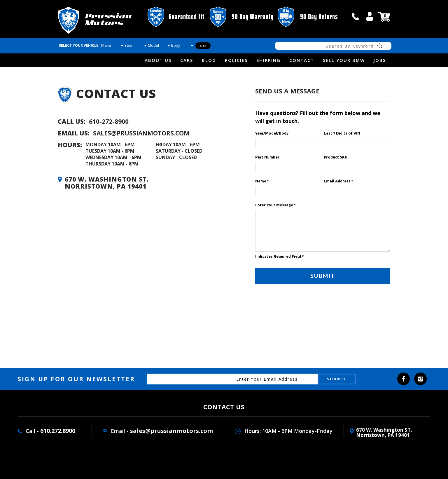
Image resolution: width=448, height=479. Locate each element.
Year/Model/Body (272, 133)
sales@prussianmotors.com (141, 133)
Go (203, 46)
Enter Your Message (275, 205)
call (356, 16)
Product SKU (336, 157)
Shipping (268, 60)
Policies (236, 60)
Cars (187, 60)
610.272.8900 (58, 431)
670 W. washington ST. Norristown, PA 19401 (384, 432)
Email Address (338, 181)
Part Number (267, 157)
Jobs (380, 60)
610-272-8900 (109, 121)
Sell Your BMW (344, 60)
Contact (302, 60)
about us (158, 60)
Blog (209, 60)
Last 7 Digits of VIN (342, 133)
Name (262, 181)
